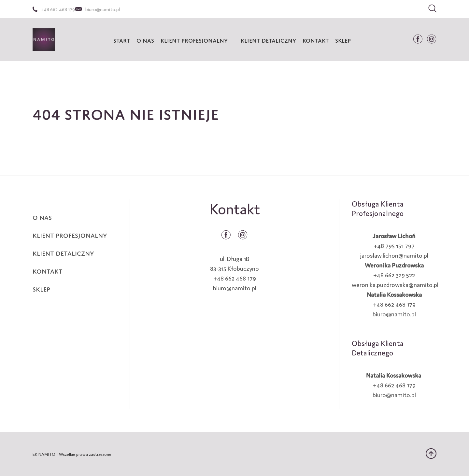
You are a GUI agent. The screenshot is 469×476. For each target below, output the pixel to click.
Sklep (343, 40)
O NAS (42, 217)
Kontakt (316, 40)
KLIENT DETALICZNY (268, 40)
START (122, 40)
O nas (145, 40)
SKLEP (41, 288)
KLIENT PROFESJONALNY (194, 40)
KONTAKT (48, 270)
